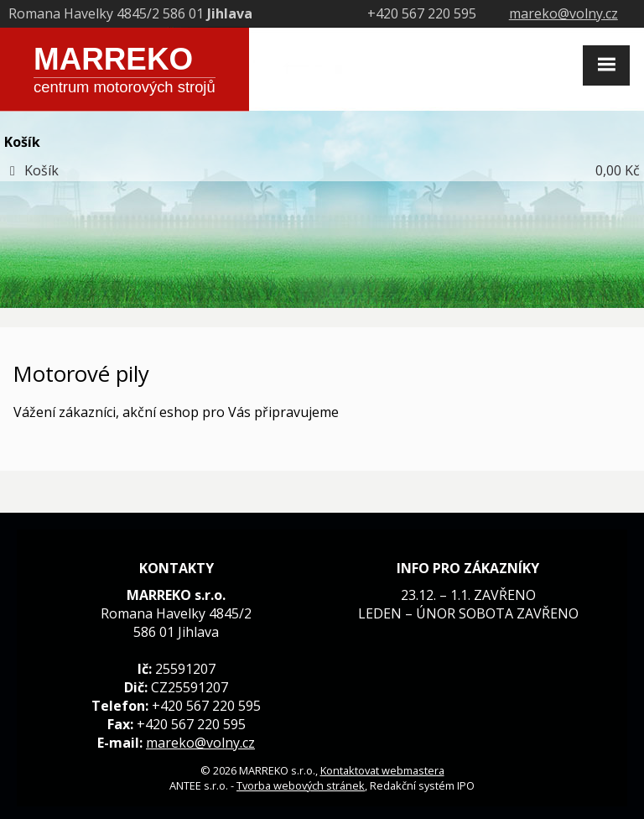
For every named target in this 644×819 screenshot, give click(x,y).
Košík (42, 170)
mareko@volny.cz (563, 13)
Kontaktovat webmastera (382, 770)
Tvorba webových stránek (301, 785)
